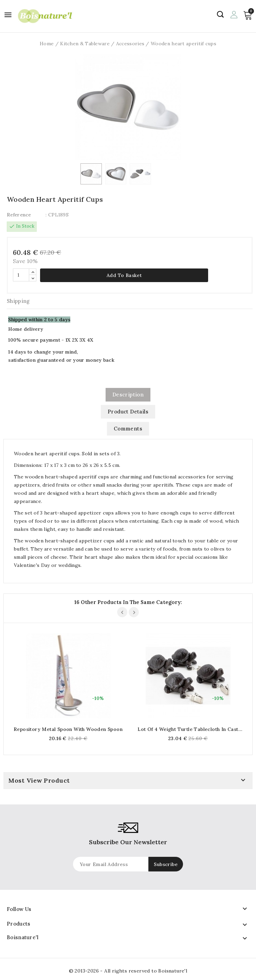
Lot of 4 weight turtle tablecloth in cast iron (188, 729)
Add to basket (124, 275)
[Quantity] (21, 275)
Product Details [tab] (128, 412)
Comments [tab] (128, 429)
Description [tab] (128, 395)
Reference (19, 215)
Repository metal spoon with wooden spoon (68, 729)
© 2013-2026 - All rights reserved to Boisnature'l (128, 971)
